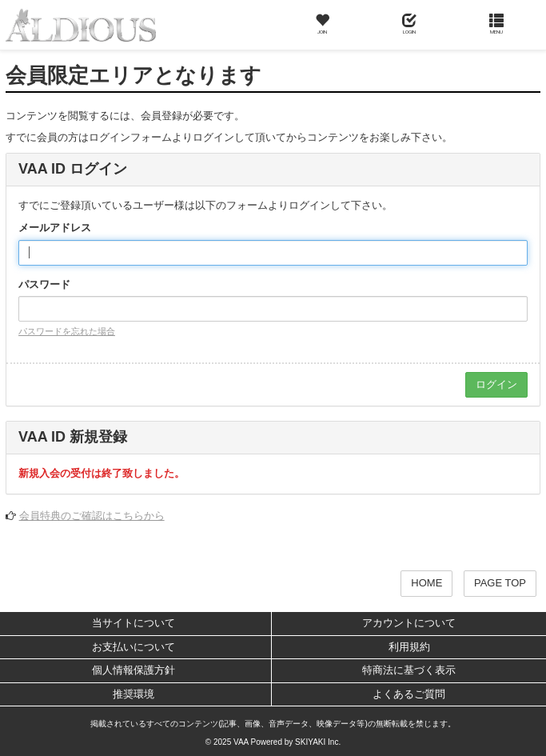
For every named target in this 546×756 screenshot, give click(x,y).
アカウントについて (409, 623)
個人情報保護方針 (134, 670)
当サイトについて (134, 623)
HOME (426, 583)
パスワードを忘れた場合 (67, 331)
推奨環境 (134, 694)
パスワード (44, 284)
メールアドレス (55, 228)
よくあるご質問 (409, 694)
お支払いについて (134, 647)
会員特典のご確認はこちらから (92, 516)
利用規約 (409, 647)
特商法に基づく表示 (409, 670)
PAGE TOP (500, 583)
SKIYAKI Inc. (318, 742)
